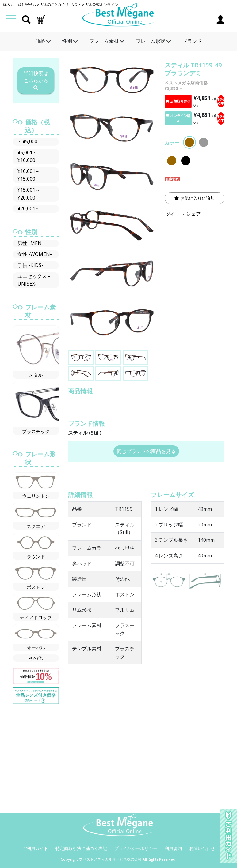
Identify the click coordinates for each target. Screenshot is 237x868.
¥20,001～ (29, 208)
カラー (172, 143)
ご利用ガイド (35, 848)
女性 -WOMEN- (35, 254)
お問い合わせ (202, 848)
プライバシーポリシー (136, 848)
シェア (193, 214)
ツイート (175, 214)
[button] (41, 19)
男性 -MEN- (31, 243)
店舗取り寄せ (178, 101)
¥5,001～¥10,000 (27, 156)
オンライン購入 (178, 118)
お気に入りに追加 (194, 198)
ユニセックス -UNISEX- (34, 280)
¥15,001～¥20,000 (29, 194)
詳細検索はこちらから (36, 80)
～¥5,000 (27, 141)
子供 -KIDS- (30, 265)
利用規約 (173, 848)
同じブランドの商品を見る (146, 451)
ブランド (192, 41)
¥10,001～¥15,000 (29, 175)
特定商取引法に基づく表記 (81, 848)
